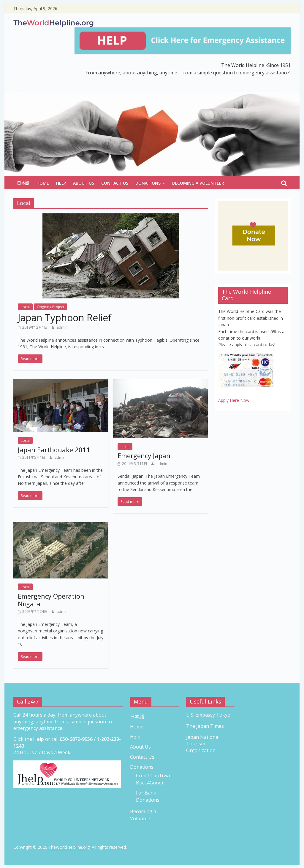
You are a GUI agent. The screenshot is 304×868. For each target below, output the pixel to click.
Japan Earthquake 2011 (54, 450)
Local (25, 307)
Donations (148, 183)
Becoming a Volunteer (198, 183)
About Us (84, 183)
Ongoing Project (50, 307)
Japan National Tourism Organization (203, 744)
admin (62, 327)
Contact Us (115, 183)
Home (43, 183)
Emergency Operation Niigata (51, 600)
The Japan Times (205, 726)
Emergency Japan (144, 455)
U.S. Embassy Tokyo (208, 715)
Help (61, 183)
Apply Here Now (234, 400)
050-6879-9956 (76, 739)
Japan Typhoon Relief (65, 318)
